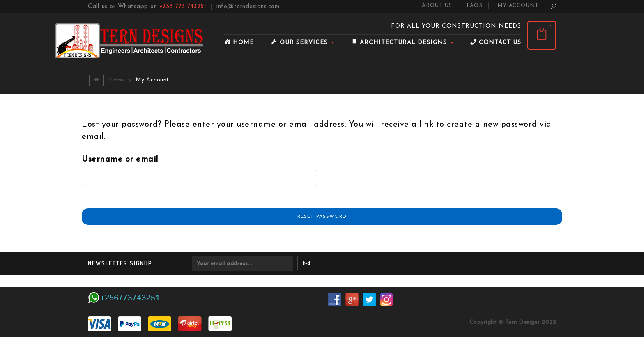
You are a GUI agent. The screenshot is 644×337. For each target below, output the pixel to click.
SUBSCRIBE (307, 265)
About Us (437, 6)
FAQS (475, 6)
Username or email (120, 159)
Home (116, 80)
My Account (518, 6)
